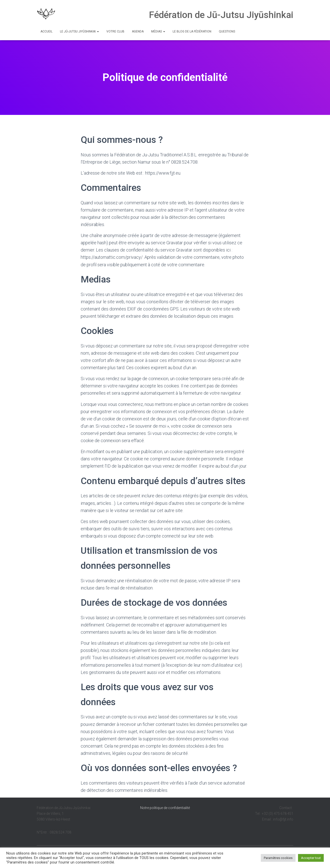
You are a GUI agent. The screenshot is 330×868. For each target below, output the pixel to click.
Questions (227, 31)
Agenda (138, 31)
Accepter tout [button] (311, 858)
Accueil (46, 31)
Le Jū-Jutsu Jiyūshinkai (79, 31)
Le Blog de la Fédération (192, 31)
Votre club (115, 31)
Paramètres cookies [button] (278, 858)
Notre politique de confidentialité (165, 808)
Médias (158, 31)
